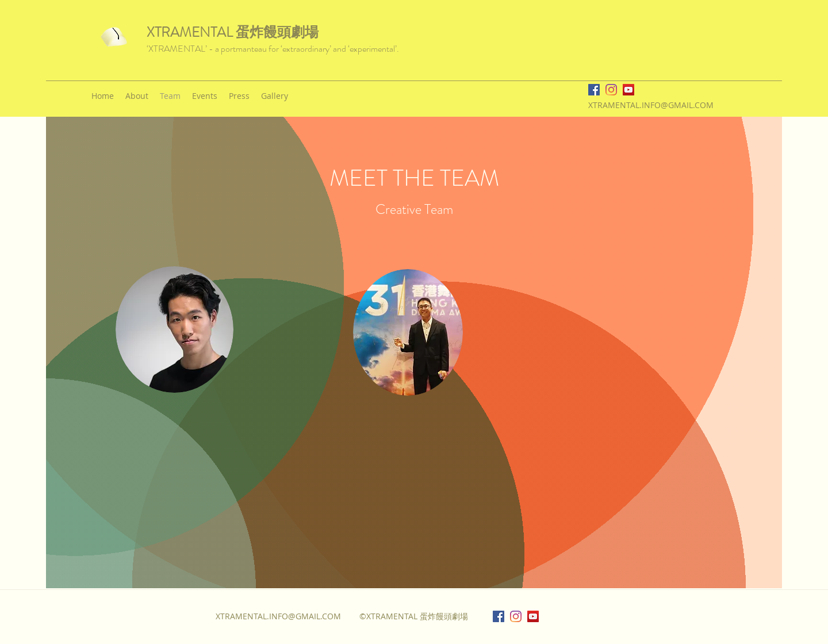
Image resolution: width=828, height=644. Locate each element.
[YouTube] (628, 90)
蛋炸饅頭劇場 (277, 32)
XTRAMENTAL (191, 32)
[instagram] (611, 90)
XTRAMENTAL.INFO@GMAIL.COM (651, 105)
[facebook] (594, 90)
